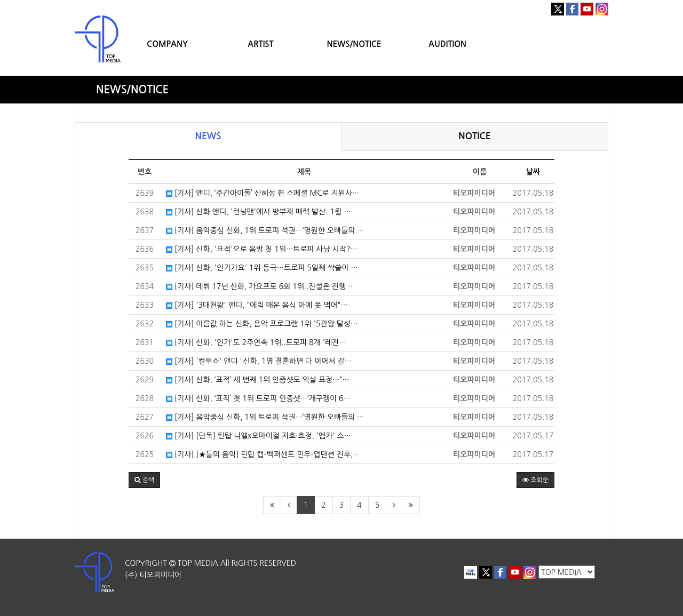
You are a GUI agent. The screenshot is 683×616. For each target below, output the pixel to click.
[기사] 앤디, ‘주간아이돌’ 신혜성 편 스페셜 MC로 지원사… (263, 193)
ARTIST (260, 44)
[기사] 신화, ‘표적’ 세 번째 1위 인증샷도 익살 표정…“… (257, 380)
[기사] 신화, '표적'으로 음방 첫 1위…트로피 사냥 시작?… (262, 249)
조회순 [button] (535, 480)
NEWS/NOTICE (354, 44)
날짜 (533, 172)
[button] (144, 480)
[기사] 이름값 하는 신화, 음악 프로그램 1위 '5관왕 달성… (262, 324)
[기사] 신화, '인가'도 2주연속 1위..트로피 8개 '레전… (256, 342)
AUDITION (447, 44)
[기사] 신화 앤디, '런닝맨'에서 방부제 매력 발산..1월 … (258, 212)
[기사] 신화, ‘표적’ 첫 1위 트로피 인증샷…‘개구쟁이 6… (258, 398)
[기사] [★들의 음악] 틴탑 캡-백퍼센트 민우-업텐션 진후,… (263, 454)
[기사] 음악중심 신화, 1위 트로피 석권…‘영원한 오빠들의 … (265, 230)
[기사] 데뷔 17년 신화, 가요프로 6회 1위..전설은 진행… (259, 286)
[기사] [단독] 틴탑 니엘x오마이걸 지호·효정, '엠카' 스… (259, 436)
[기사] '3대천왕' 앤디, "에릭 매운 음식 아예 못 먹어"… (257, 305)
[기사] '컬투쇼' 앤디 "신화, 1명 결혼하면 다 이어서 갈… (259, 361)
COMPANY (167, 44)
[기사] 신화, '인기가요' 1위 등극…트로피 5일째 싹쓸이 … (262, 268)
